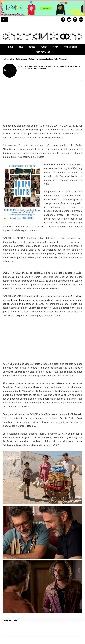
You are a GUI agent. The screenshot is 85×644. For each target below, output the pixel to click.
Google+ (75, 20)
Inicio (5, 59)
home (11, 47)
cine (6, 621)
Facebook (63, 20)
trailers (13, 621)
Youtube (81, 20)
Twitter (69, 20)
